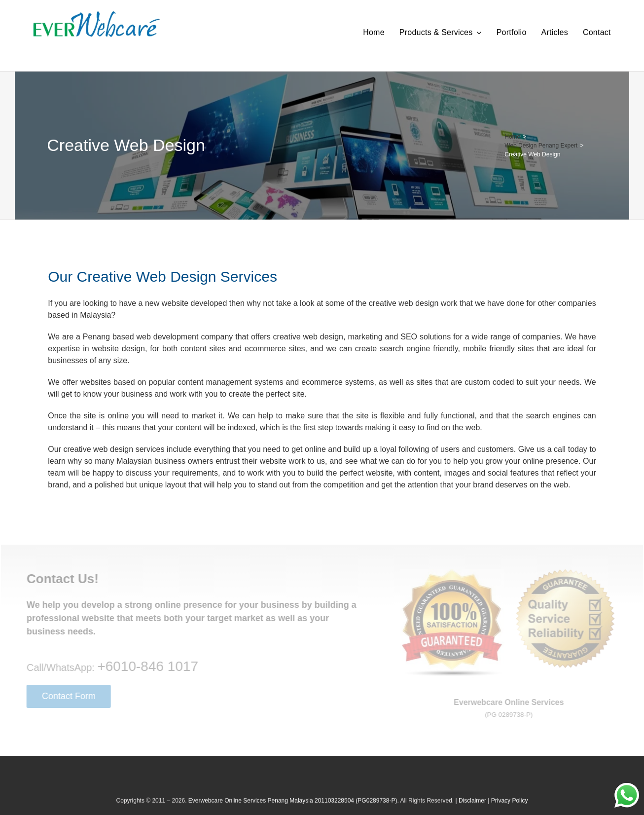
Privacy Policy (510, 805)
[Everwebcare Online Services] (97, 15)
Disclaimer (472, 805)
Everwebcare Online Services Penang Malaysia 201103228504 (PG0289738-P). (294, 805)
